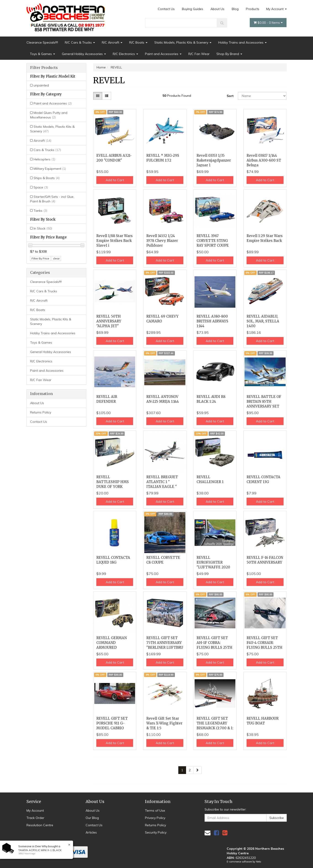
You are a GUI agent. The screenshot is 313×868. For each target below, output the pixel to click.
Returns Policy (41, 412)
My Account (276, 9)
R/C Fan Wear (199, 54)
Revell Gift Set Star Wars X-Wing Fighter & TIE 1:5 (164, 723)
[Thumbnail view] (98, 96)
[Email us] (208, 833)
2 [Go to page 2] (190, 770)
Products (253, 9)
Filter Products (44, 68)
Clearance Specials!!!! (42, 42)
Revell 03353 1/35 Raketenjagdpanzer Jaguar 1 (214, 160)
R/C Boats (138, 42)
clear (56, 258)
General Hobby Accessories (84, 54)
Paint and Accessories (163, 54)
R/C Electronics (125, 54)
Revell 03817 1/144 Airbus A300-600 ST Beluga (264, 160)
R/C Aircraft (112, 42)
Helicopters (44, 159)
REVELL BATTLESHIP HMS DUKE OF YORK (113, 482)
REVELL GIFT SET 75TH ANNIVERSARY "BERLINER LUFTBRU (165, 643)
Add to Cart (115, 180)
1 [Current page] (182, 770)
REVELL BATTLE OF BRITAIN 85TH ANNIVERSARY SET (264, 401)
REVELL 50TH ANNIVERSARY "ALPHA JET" (109, 321)
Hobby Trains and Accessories (242, 42)
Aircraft (42, 141)
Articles (91, 832)
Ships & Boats (47, 178)
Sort (230, 96)
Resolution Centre (40, 825)
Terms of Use (155, 810)
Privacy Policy (155, 818)
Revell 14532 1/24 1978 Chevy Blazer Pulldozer (162, 241)
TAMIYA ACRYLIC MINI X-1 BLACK (40, 850)
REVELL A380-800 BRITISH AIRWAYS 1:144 (212, 321)
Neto (258, 862)
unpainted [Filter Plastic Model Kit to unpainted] (41, 85)
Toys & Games (42, 54)
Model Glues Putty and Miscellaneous (49, 115)
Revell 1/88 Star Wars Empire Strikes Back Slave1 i (114, 241)
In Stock (43, 228)
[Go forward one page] (197, 770)
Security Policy (156, 832)
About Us (217, 9)
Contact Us (166, 9)
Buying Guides (193, 9)
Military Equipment (50, 169)
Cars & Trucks (47, 150)
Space (41, 187)
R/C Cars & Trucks (80, 42)
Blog (235, 9)
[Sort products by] (262, 96)
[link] (216, 833)
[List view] (107, 96)
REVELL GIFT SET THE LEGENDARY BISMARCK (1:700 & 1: (215, 723)
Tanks (40, 211)
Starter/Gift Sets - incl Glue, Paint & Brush (52, 199)
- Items (268, 23)
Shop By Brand (229, 54)
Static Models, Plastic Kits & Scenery (183, 42)
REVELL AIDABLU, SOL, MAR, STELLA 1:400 (263, 321)
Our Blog (92, 818)
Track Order (35, 818)
